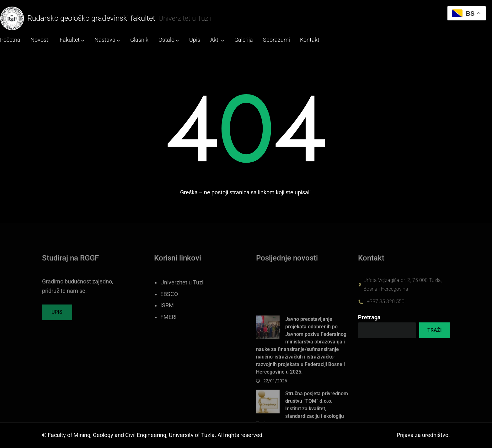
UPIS (57, 315)
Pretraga (369, 317)
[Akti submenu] (223, 40)
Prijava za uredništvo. (423, 435)
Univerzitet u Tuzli (182, 291)
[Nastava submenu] (118, 40)
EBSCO (169, 302)
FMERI (168, 326)
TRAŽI (435, 330)
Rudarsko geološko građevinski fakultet (91, 18)
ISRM (167, 314)
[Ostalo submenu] (177, 40)
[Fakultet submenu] (83, 40)
